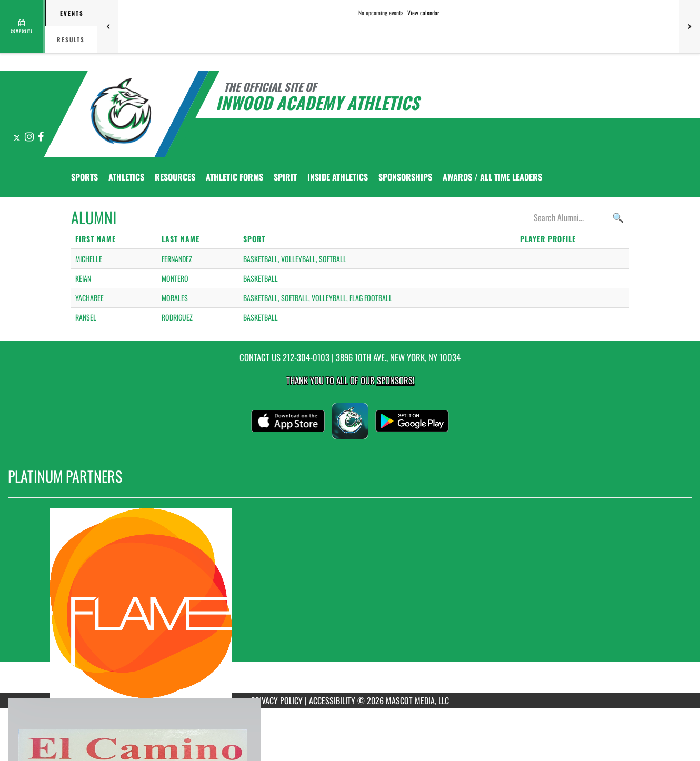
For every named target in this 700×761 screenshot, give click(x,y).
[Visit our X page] (18, 137)
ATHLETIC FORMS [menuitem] (234, 177)
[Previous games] (108, 26)
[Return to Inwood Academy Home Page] (121, 113)
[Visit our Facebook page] (41, 137)
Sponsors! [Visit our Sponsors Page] (396, 380)
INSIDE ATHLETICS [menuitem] (338, 177)
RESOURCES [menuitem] (175, 177)
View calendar (423, 13)
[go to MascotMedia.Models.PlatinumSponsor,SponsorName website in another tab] (350, 603)
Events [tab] (72, 13)
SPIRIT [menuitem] (285, 177)
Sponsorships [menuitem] (405, 177)
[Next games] (689, 26)
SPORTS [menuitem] (84, 177)
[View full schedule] (22, 26)
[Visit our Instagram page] (30, 137)
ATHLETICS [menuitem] (126, 177)
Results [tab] (71, 39)
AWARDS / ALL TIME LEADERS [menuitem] (492, 177)
